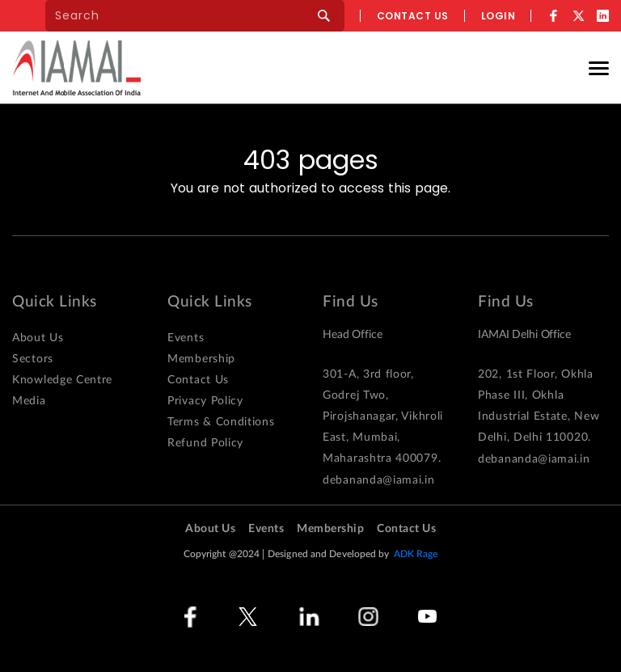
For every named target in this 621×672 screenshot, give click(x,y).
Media (29, 401)
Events (186, 338)
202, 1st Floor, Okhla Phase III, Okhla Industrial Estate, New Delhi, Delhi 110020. (539, 406)
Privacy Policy (205, 401)
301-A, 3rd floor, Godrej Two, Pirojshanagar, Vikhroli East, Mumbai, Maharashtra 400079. (383, 416)
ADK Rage (416, 554)
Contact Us (198, 380)
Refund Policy (205, 443)
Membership (201, 359)
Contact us (413, 16)
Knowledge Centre (62, 380)
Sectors (33, 359)
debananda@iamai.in (379, 480)
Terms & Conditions (221, 422)
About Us (38, 338)
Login (498, 16)
